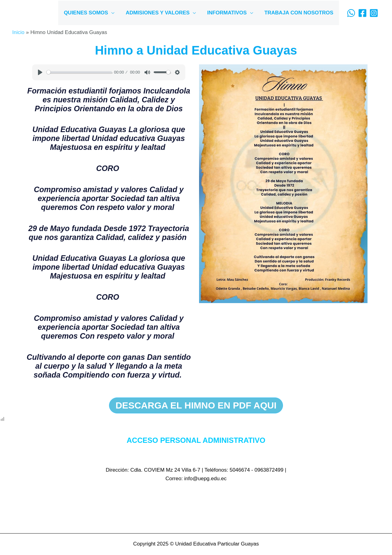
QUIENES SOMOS (90, 13)
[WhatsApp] (351, 13)
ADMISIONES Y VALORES (160, 13)
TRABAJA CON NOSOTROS (299, 13)
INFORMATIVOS (229, 13)
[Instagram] (374, 13)
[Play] (40, 72)
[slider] (79, 72)
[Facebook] (362, 13)
